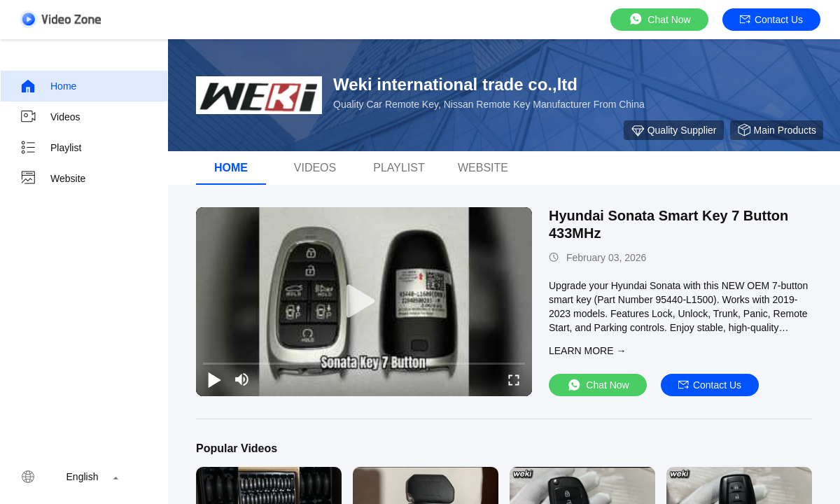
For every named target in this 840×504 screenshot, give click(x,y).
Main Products (777, 130)
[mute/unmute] (242, 379)
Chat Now (659, 19)
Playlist (50, 148)
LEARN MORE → (587, 351)
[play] (364, 302)
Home (48, 86)
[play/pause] (214, 379)
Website (52, 178)
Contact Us (771, 20)
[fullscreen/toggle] (514, 379)
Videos (50, 117)
